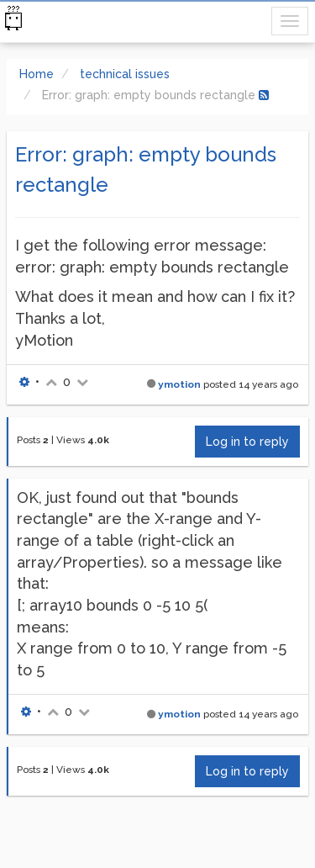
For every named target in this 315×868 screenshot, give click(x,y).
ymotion (179, 384)
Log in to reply (247, 442)
